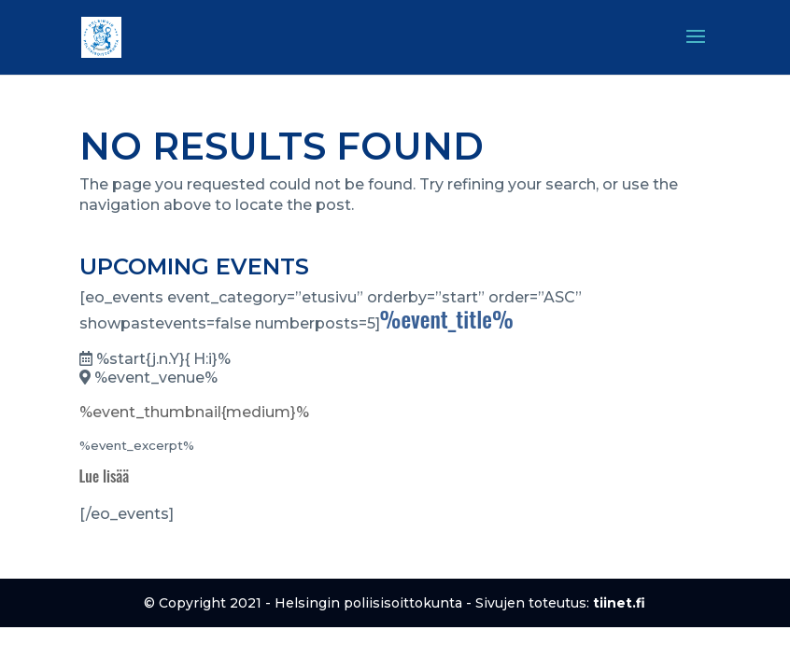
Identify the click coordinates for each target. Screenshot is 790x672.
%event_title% (447, 318)
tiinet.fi (619, 603)
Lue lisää (105, 476)
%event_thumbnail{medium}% (194, 412)
